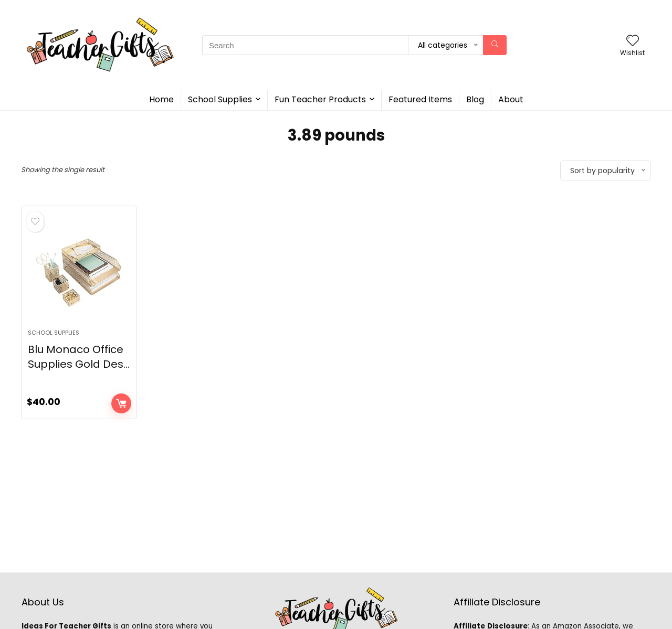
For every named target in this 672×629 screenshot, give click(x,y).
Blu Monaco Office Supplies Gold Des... (79, 357)
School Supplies (220, 99)
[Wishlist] (633, 41)
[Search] (495, 45)
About (511, 99)
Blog (475, 99)
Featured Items (420, 99)
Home (161, 99)
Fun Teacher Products (320, 99)
